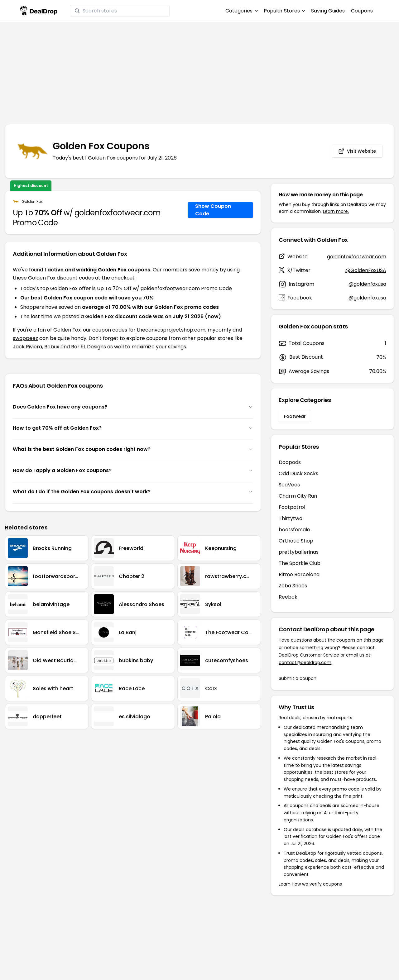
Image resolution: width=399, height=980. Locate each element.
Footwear (295, 416)
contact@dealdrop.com (305, 662)
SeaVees (289, 485)
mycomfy (219, 330)
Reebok (288, 597)
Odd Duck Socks (298, 473)
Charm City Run (298, 496)
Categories (241, 11)
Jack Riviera (27, 347)
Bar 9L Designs (89, 347)
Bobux (52, 347)
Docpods (290, 462)
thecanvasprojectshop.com (171, 330)
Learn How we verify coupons (310, 884)
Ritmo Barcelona (299, 574)
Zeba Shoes (293, 586)
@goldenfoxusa (367, 284)
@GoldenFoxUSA (366, 270)
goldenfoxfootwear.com (357, 257)
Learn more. (336, 211)
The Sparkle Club (300, 563)
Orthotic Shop (296, 541)
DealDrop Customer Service (309, 655)
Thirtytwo (291, 518)
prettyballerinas (299, 552)
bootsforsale (294, 530)
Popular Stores (284, 11)
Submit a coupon (298, 678)
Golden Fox (32, 202)
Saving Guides (328, 11)
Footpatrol (292, 507)
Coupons (362, 11)
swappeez (25, 338)
